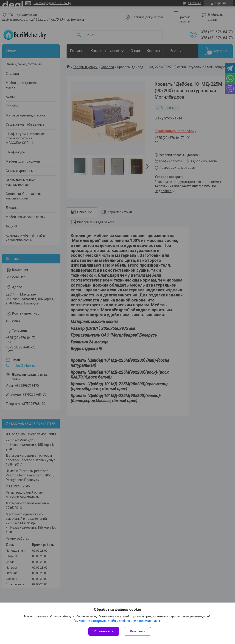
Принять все (104, 631)
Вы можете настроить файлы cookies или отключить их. (116, 621)
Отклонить (138, 631)
